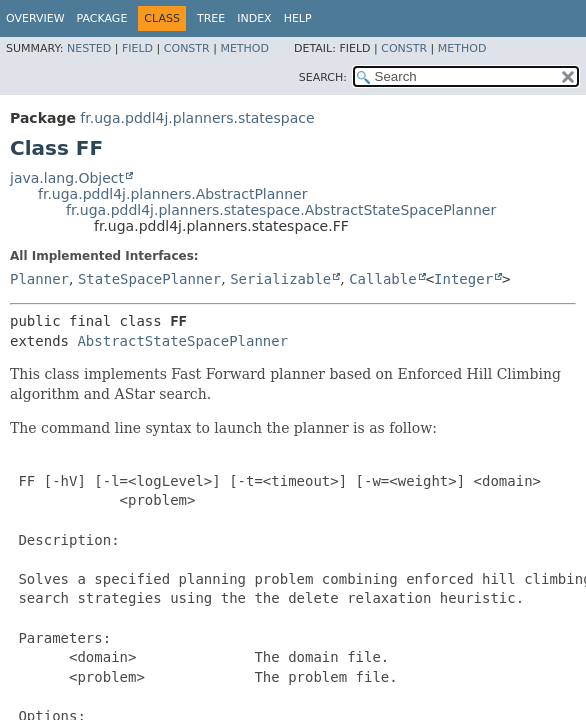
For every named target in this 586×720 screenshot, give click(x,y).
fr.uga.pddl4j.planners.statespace (197, 118)
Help (298, 18)
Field (137, 48)
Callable (382, 279)
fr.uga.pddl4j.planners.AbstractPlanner (172, 194)
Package (102, 18)
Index (254, 18)
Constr (187, 48)
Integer (463, 279)
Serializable (280, 279)
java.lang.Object (67, 178)
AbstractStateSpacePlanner (182, 341)
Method (244, 48)
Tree (211, 18)
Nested (89, 48)
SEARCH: (323, 77)
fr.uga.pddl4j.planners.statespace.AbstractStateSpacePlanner (281, 210)
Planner (39, 279)
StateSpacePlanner (149, 279)
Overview (35, 18)
